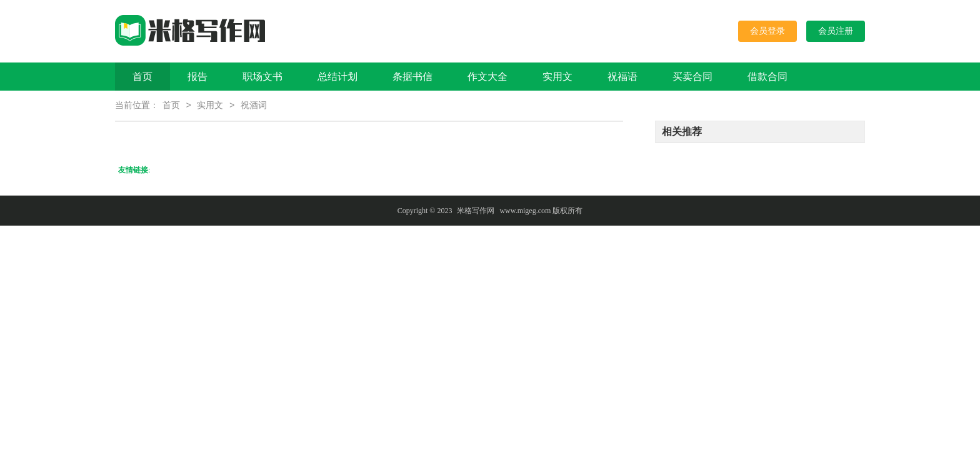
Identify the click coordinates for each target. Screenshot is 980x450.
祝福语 (622, 77)
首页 (142, 77)
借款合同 (767, 77)
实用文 (557, 77)
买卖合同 (692, 77)
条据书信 (412, 77)
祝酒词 (254, 107)
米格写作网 (476, 212)
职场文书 (262, 77)
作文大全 (487, 77)
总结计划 (337, 77)
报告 (197, 77)
